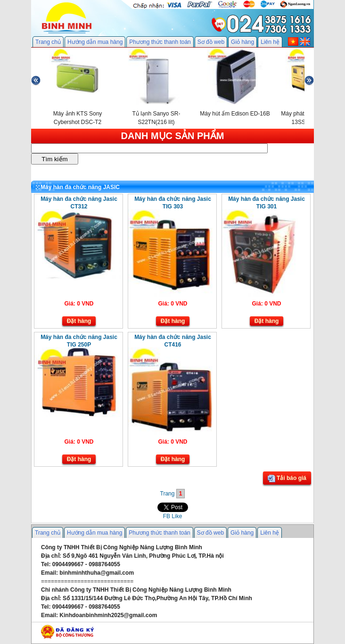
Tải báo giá (287, 479)
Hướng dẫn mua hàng (95, 42)
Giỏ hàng (242, 42)
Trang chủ (48, 42)
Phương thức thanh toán (160, 42)
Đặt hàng (79, 321)
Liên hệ (270, 42)
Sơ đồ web (211, 42)
